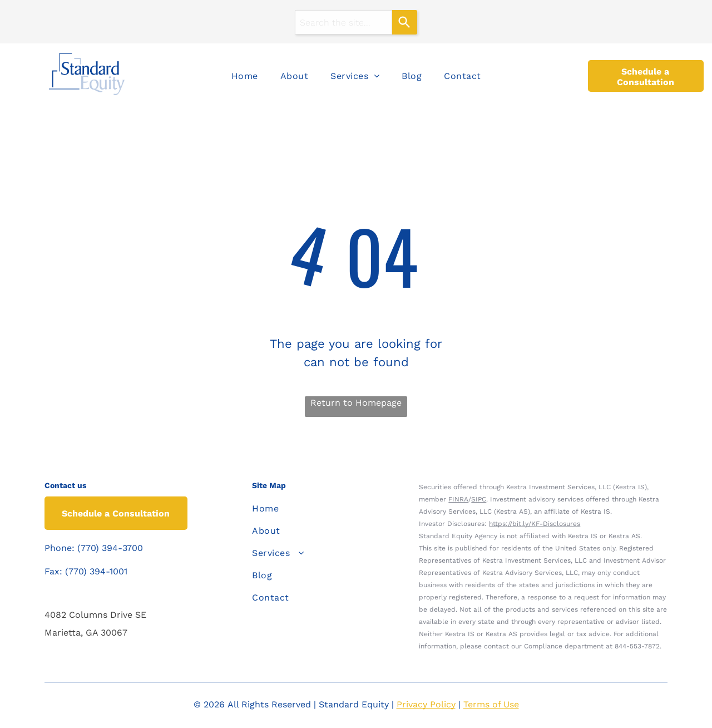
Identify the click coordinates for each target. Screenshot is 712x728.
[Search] (405, 22)
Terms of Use (491, 704)
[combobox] (343, 22)
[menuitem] (245, 76)
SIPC (479, 499)
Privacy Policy (426, 704)
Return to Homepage (356, 403)
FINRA (458, 499)
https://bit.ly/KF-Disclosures (535, 524)
